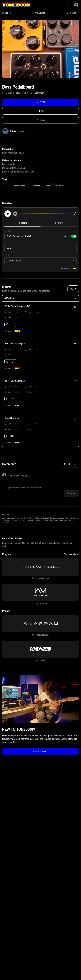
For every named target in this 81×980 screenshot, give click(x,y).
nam (48, 186)
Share (41, 120)
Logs (10, 324)
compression (20, 186)
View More (73, 13)
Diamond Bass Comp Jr (14, 168)
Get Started (40, 13)
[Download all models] (73, 289)
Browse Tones (8, 13)
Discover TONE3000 (40, 752)
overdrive (59, 186)
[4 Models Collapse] (40, 298)
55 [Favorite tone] (40, 111)
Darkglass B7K (9, 164)
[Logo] (16, 5)
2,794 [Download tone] (40, 102)
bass (6, 186)
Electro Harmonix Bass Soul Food (18, 172)
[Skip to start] (15, 214)
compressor (35, 186)
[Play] (8, 214)
